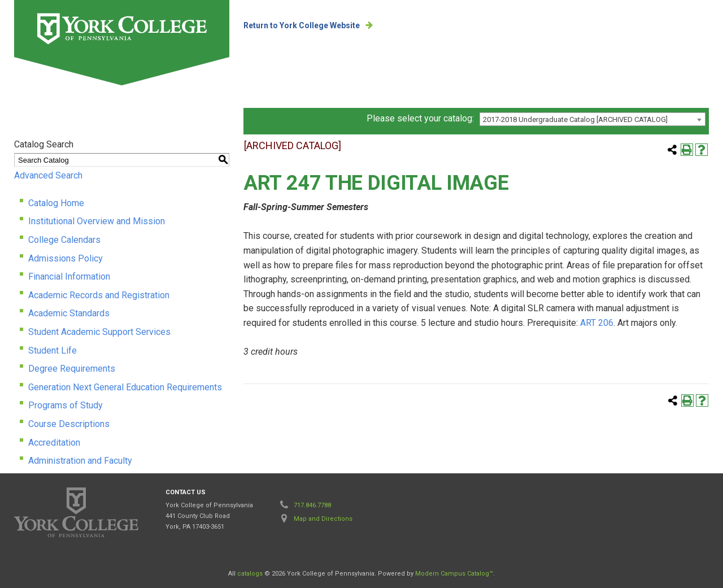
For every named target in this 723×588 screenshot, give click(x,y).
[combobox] (593, 119)
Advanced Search (48, 175)
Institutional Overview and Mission (97, 221)
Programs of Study (66, 405)
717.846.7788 (312, 505)
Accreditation (54, 443)
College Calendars (64, 240)
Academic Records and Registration (99, 295)
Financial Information (69, 276)
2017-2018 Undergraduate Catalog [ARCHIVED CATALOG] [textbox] (575, 119)
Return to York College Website (302, 25)
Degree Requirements (72, 369)
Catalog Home (56, 203)
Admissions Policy (66, 258)
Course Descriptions (69, 424)
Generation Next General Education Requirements (125, 387)
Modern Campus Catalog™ (454, 574)
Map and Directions (323, 519)
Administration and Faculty (80, 461)
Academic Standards (69, 313)
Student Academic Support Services (99, 332)
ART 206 (597, 323)
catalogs (250, 574)
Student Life (53, 350)
